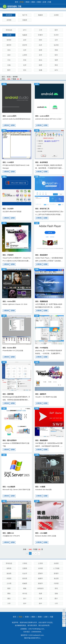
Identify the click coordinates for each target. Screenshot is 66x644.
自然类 (56, 563)
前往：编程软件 (41, 394)
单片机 (25, 593)
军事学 (40, 35)
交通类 (25, 568)
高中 (25, 603)
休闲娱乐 (40, 588)
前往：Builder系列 (9, 348)
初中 (40, 603)
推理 (40, 50)
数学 (9, 70)
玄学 (40, 55)
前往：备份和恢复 (42, 162)
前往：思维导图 (8, 394)
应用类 (9, 20)
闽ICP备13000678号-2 (32, 638)
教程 (9, 588)
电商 (40, 593)
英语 (56, 65)
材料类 (9, 568)
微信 (9, 598)
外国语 (9, 578)
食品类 (56, 578)
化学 (25, 65)
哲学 (56, 55)
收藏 (40, 70)
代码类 (56, 583)
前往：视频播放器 (42, 301)
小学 (56, 603)
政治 (40, 60)
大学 (9, 603)
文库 (40, 598)
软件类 (9, 35)
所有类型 (9, 15)
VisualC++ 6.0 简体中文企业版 (46, 397)
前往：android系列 (9, 116)
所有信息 (9, 30)
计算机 (25, 563)
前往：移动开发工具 (42, 209)
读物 (56, 593)
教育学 (9, 45)
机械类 (25, 583)
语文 (25, 70)
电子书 (25, 15)
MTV (25, 30)
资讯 (56, 588)
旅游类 (9, 573)
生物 (9, 65)
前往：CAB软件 (8, 162)
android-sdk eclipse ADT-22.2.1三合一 (49, 119)
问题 (50, 2)
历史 (25, 60)
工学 (40, 30)
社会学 (25, 573)
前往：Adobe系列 (9, 301)
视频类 (40, 15)
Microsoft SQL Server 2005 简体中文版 (16, 489)
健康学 (40, 578)
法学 (25, 50)
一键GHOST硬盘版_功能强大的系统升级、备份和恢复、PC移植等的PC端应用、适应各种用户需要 (49, 168)
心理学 (25, 55)
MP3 (56, 70)
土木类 (9, 583)
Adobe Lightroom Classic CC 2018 (15, 304)
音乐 (9, 50)
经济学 (25, 45)
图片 (56, 598)
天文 (9, 60)
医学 (56, 30)
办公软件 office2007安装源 (12, 212)
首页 (16, 2)
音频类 (25, 20)
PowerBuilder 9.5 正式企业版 (13, 351)
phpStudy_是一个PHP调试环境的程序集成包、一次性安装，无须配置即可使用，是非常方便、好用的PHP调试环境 (49, 353)
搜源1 (33, 2)
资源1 (22, 2)
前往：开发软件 (8, 255)
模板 (25, 588)
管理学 (9, 40)
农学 (25, 40)
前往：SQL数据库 (9, 487)
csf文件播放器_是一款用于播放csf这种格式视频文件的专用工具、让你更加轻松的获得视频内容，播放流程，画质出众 (49, 307)
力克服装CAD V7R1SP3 (11, 536)
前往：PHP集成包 (42, 348)
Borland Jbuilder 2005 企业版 (46, 536)
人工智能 (56, 568)
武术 (40, 45)
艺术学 (56, 35)
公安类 (40, 563)
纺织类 (25, 578)
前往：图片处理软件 (10, 440)
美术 (9, 55)
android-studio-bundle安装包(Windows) (16, 119)
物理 (40, 65)
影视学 (56, 573)
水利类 (40, 568)
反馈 (45, 2)
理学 (40, 40)
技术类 (56, 45)
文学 (56, 40)
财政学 (40, 583)
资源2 (28, 2)
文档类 (56, 15)
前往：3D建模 (40, 487)
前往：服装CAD (8, 533)
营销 (56, 50)
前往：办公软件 (8, 209)
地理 (56, 60)
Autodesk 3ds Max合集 (43, 489)
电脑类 (25, 35)
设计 (25, 598)
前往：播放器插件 (42, 255)
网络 (9, 593)
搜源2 (39, 2)
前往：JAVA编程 (41, 533)
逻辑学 (40, 573)
